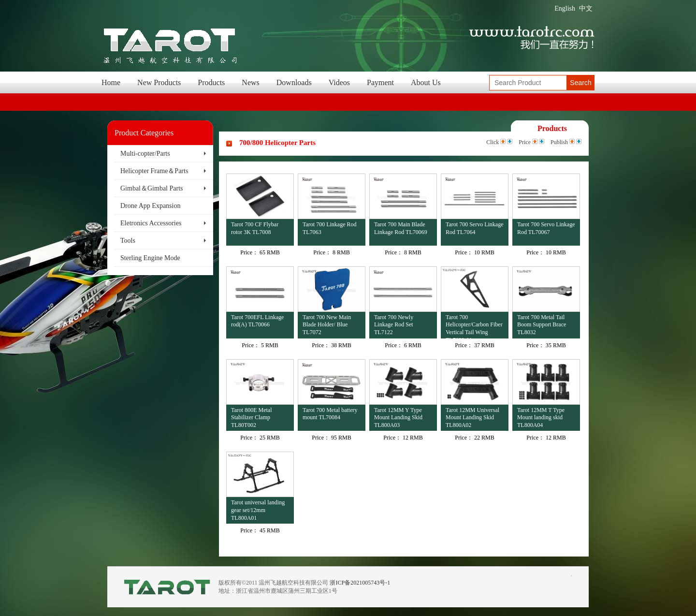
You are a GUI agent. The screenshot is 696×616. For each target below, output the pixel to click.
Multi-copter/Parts (145, 154)
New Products (159, 82)
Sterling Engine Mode (150, 258)
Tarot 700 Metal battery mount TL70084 (330, 414)
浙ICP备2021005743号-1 (360, 583)
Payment (380, 82)
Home (111, 82)
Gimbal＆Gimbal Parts (152, 188)
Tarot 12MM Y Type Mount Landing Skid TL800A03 (398, 418)
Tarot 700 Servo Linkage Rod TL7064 (474, 228)
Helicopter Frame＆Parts (154, 171)
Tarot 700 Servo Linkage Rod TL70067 (546, 228)
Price (525, 142)
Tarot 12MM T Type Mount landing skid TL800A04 (541, 418)
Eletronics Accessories (151, 223)
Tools (128, 241)
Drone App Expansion (150, 206)
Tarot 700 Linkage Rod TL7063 (329, 228)
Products (211, 82)
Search (580, 83)
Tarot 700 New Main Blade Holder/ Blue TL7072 (327, 325)
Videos (339, 82)
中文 (586, 8)
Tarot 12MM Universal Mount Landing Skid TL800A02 (472, 418)
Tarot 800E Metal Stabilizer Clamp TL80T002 (251, 418)
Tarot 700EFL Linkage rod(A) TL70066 (257, 321)
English (565, 8)
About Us (426, 82)
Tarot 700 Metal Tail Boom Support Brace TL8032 (542, 325)
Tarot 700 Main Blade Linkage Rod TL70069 (401, 228)
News (250, 82)
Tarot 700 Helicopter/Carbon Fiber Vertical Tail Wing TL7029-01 (474, 326)
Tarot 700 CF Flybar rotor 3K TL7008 (255, 228)
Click (493, 142)
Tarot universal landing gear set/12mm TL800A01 (258, 510)
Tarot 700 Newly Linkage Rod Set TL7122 (394, 325)
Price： (249, 252)
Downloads (294, 82)
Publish (559, 142)
